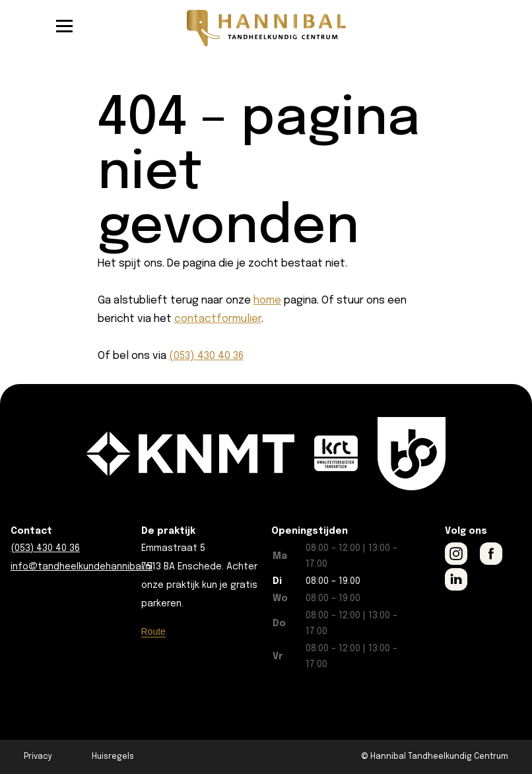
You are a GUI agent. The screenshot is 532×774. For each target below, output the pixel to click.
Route (153, 631)
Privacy (38, 757)
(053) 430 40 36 (206, 356)
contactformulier (218, 319)
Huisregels (113, 757)
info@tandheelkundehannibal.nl (82, 567)
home (267, 301)
